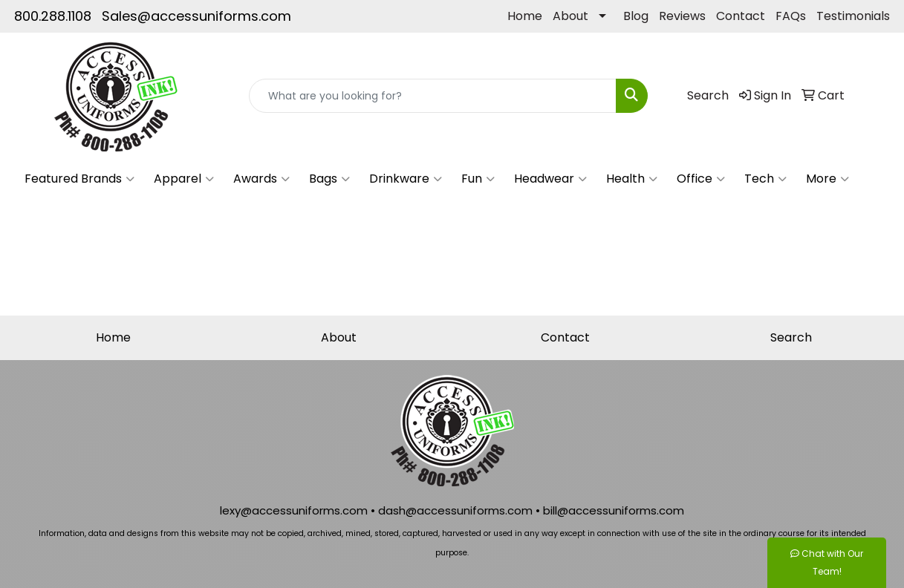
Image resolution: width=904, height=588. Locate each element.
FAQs (791, 16)
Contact (741, 16)
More (827, 179)
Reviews (682, 16)
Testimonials (853, 16)
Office (701, 179)
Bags (329, 179)
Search (791, 337)
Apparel (184, 179)
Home (525, 16)
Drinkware (406, 179)
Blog (636, 16)
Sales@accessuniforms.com (196, 16)
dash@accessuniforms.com (455, 510)
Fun (478, 179)
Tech (765, 179)
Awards (261, 179)
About (570, 16)
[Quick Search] (433, 96)
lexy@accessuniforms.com (294, 510)
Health (632, 179)
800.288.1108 (53, 16)
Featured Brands (79, 179)
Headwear (550, 179)
